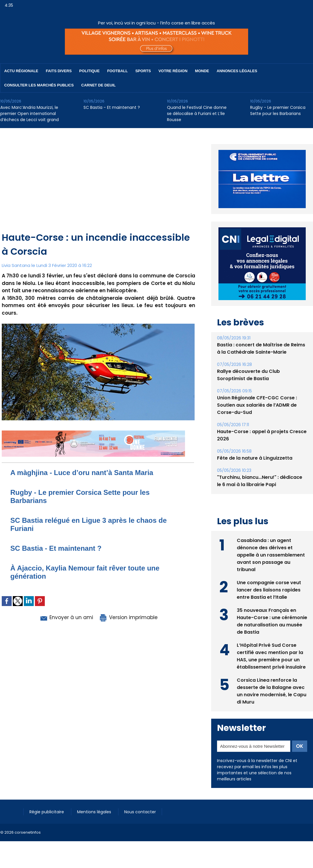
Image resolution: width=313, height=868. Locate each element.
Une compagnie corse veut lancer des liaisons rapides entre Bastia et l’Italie (269, 590)
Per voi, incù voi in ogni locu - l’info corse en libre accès (156, 23)
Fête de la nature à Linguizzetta (255, 458)
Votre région (173, 71)
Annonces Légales (237, 71)
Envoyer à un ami (66, 617)
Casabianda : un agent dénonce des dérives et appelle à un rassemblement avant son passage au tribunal (271, 555)
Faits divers (59, 71)
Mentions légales (95, 812)
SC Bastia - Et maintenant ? (112, 107)
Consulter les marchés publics (39, 85)
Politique (89, 71)
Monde (202, 71)
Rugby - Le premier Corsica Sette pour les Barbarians (278, 110)
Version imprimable (128, 617)
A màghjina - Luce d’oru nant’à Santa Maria (82, 473)
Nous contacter (140, 812)
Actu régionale (21, 71)
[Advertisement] (98, 187)
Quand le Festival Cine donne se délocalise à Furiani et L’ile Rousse (197, 114)
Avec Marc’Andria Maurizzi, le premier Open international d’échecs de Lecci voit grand (30, 114)
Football (117, 71)
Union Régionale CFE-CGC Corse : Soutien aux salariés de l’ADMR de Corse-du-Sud (257, 405)
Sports (143, 71)
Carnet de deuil (98, 85)
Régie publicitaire (47, 812)
